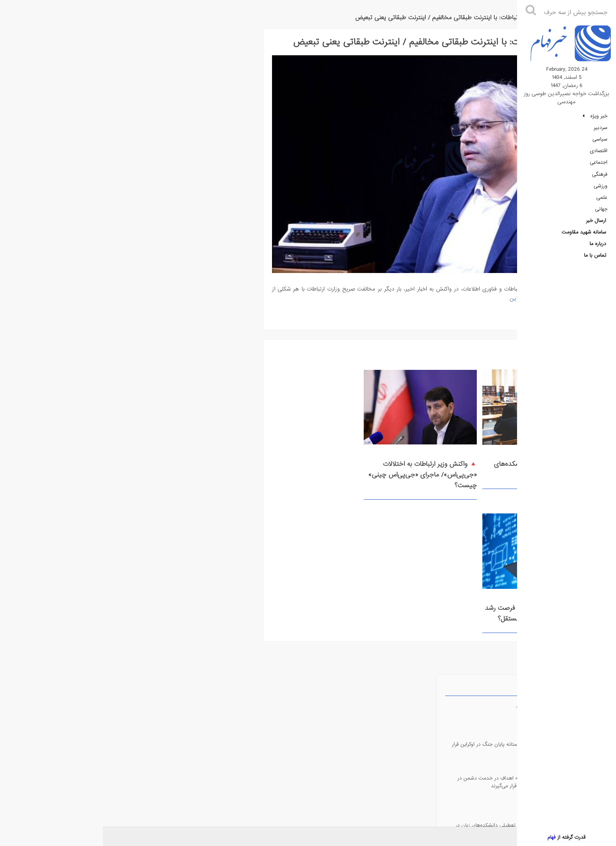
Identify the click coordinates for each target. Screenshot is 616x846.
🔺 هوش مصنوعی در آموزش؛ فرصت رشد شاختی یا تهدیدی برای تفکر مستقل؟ (234, 463)
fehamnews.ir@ (85, 478)
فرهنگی (600, 178)
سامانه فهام (160, 773)
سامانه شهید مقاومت (584, 238)
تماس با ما (595, 262)
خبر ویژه (595, 118)
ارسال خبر (596, 226)
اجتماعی (599, 166)
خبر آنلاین (413, 287)
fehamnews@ (85, 405)
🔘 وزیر (144, 288)
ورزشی (601, 190)
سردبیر (601, 130)
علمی (602, 202)
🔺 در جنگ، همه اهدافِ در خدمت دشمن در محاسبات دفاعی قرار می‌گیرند (66, 132)
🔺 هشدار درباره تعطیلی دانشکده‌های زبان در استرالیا (456, 458)
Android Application (85, 331)
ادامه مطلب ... (478, 305)
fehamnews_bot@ (85, 442)
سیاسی (600, 142)
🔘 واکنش (108, 289)
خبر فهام (492, 13)
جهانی (601, 214)
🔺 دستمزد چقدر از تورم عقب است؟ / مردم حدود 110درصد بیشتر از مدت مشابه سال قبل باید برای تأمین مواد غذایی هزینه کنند (66, 221)
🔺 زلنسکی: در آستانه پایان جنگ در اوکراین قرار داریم (69, 98)
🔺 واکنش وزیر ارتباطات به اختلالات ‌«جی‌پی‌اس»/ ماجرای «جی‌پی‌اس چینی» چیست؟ (341, 463)
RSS (85, 368)
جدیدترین (142, 39)
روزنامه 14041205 (445, 837)
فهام (550, 837)
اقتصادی (599, 154)
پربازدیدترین (113, 39)
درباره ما (598, 250)
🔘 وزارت (75, 289)
